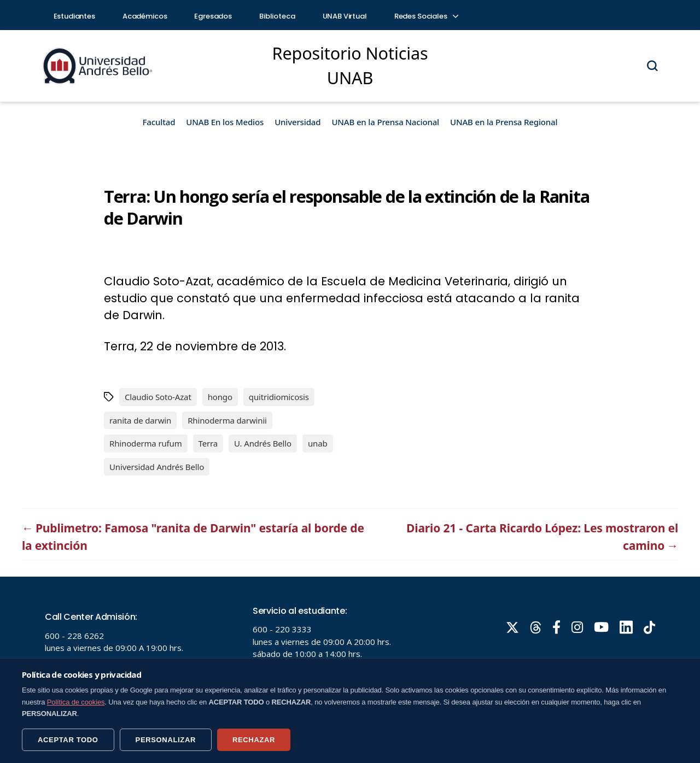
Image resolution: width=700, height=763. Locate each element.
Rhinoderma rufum (146, 443)
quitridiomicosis (279, 397)
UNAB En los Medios (225, 122)
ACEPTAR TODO (68, 740)
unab (318, 443)
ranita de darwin (140, 420)
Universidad (297, 122)
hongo (220, 397)
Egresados (213, 16)
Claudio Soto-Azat (158, 397)
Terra (208, 443)
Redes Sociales (426, 16)
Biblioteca (277, 16)
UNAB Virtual (345, 16)
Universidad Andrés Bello (157, 467)
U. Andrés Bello (263, 443)
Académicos (145, 16)
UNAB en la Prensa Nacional (385, 122)
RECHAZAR (254, 740)
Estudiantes (74, 16)
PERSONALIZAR (166, 740)
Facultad (159, 122)
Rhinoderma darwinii (227, 420)
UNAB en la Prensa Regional (504, 122)
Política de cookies (76, 702)
